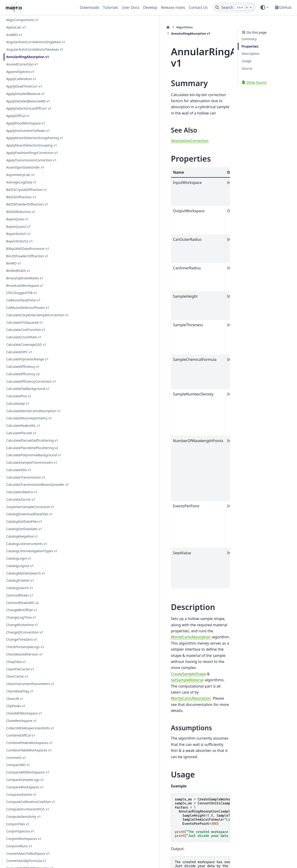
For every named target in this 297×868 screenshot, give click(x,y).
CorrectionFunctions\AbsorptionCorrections (177, 775)
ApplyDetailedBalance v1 (25, 94)
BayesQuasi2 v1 (18, 227)
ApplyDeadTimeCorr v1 (24, 86)
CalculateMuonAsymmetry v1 (29, 418)
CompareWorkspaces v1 (25, 787)
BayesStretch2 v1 (19, 241)
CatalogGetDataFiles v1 (24, 521)
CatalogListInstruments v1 (27, 544)
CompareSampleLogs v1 (25, 780)
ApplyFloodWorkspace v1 (26, 123)
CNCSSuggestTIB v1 (21, 293)
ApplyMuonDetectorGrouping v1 (32, 145)
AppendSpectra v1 (20, 72)
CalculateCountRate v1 (24, 337)
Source (247, 68)
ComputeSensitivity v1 (23, 817)
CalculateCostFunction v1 (26, 330)
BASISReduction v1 (21, 212)
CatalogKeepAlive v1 (22, 536)
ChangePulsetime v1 (22, 625)
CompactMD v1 (18, 765)
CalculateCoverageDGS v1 (26, 344)
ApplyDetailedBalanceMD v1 (28, 101)
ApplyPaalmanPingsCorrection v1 (32, 153)
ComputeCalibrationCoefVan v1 (31, 802)
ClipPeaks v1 (16, 706)
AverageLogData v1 (21, 182)
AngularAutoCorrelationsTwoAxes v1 (35, 49)
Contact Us (198, 7)
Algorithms (99, 27)
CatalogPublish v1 (20, 580)
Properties (250, 46)
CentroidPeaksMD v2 (22, 603)
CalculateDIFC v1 (19, 352)
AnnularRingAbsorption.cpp (131, 815)
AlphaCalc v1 (16, 27)
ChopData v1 (16, 662)
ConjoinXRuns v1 (19, 846)
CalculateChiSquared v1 (24, 322)
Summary (249, 39)
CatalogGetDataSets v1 (24, 529)
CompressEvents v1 (21, 795)
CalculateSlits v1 (19, 470)
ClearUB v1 (15, 699)
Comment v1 (16, 758)
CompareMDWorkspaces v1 (28, 772)
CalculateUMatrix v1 (22, 492)
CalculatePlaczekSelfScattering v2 (32, 448)
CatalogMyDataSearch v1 (26, 573)
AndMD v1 (14, 35)
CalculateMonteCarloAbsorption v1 (33, 411)
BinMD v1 (14, 263)
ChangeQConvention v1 (25, 632)
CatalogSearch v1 (20, 588)
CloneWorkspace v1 (21, 721)
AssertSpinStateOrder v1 (25, 167)
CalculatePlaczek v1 (21, 433)
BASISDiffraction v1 (21, 197)
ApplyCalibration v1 (21, 79)
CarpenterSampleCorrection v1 (30, 507)
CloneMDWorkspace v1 (24, 713)
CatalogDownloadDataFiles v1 (29, 514)
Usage (246, 61)
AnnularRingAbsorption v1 (27, 57)
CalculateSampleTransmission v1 (32, 462)
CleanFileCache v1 (20, 669)
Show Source (254, 82)
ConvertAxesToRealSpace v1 (28, 853)
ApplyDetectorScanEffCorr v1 (29, 108)
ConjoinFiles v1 (18, 824)
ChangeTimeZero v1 (22, 639)
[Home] (82, 27)
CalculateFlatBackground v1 (28, 389)
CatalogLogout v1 (20, 566)
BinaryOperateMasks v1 (25, 278)
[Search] (234, 7)
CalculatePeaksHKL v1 (23, 426)
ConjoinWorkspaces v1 (24, 839)
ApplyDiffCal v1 (18, 116)
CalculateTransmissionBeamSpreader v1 (37, 485)
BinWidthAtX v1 (18, 271)
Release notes (173, 7)
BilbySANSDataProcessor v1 (28, 249)
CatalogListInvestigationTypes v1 (32, 551)
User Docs (131, 7)
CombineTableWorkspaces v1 (29, 750)
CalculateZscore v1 (21, 499)
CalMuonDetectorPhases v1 (28, 308)
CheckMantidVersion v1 (24, 654)
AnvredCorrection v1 (22, 64)
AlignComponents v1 (22, 20)
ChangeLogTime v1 (21, 617)
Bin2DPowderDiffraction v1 (27, 256)
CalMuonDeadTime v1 (23, 300)
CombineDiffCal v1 (21, 735)
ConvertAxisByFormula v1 (26, 861)
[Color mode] (264, 7)
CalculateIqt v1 (18, 403)
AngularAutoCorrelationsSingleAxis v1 (36, 42)
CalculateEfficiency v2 (23, 374)
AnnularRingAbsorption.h (129, 805)
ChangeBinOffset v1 (22, 610)
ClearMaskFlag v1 (20, 691)
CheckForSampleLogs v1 (25, 647)
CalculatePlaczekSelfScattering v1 (32, 440)
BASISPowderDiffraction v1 (27, 204)
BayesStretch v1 (18, 234)
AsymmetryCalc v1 (20, 175)
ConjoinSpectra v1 (20, 831)
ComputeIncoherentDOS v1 (28, 809)
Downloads (90, 7)
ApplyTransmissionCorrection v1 (31, 160)
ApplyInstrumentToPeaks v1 (28, 131)
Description (250, 54)
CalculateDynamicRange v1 (27, 359)
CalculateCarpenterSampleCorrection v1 (37, 315)
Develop (150, 7)
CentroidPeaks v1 (20, 595)
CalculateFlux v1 (19, 396)
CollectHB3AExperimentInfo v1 (30, 728)
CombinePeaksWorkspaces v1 (29, 743)
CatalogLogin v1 (19, 558)
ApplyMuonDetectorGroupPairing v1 (35, 138)
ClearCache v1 (17, 676)
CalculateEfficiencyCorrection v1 (31, 381)
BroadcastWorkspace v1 (25, 286)
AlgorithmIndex (121, 775)
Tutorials (111, 7)
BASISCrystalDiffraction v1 (26, 190)
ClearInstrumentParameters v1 (30, 684)
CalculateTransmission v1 (26, 477)
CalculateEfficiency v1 (23, 367)
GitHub (285, 7)
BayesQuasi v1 (17, 219)
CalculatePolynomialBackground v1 (34, 455)
